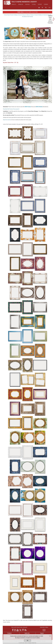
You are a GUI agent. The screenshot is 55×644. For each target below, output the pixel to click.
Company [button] (46, 4)
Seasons (25, 15)
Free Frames (30, 17)
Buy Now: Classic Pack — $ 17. (10, 63)
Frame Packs (7, 15)
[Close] (50, 636)
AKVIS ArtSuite (39, 107)
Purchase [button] (27, 4)
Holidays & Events (18, 15)
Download (21, 4)
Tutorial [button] (34, 4)
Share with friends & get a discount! (19, 627)
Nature (29, 15)
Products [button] (14, 4)
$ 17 (53, 19)
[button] (7, 85)
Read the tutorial (7, 120)
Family (12, 15)
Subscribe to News (44, 629)
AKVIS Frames (28, 107)
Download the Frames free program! (11, 109)
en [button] (50, 8)
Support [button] (40, 4)
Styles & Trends (34, 15)
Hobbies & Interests (43, 15)
